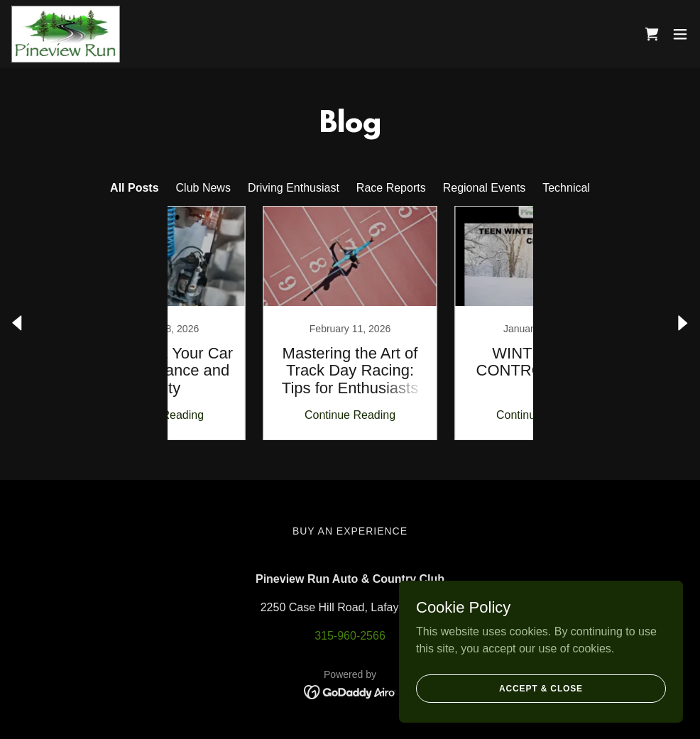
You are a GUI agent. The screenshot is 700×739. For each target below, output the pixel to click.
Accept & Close (541, 688)
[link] (66, 34)
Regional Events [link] (485, 188)
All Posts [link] (134, 188)
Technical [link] (566, 188)
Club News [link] (203, 188)
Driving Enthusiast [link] (294, 188)
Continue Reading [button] (254, 415)
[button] (680, 34)
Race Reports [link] (391, 188)
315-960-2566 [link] (350, 636)
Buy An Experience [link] (350, 531)
